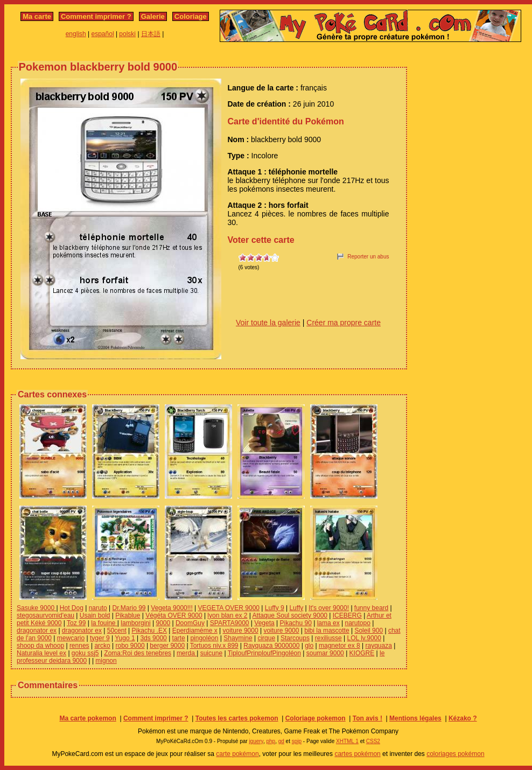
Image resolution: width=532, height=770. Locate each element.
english (76, 34)
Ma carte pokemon (87, 718)
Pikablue (128, 615)
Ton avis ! (367, 718)
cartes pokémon (357, 754)
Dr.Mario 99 (129, 608)
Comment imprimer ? (96, 16)
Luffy (296, 608)
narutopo (357, 623)
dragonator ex (37, 631)
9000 (163, 623)
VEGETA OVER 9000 (229, 608)
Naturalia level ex (41, 653)
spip (297, 741)
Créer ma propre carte (344, 323)
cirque (266, 638)
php (271, 741)
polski (127, 34)
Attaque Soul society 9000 (290, 615)
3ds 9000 (153, 638)
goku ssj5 (85, 653)
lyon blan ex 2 (227, 615)
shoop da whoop (40, 646)
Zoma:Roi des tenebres (138, 653)
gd (281, 741)
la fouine (104, 623)
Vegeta (264, 623)
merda (187, 653)
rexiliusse (328, 638)
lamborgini (135, 623)
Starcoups (295, 638)
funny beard (371, 608)
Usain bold (95, 615)
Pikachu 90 (295, 623)
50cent (117, 631)
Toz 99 (76, 623)
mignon (106, 661)
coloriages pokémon (455, 754)
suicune (211, 653)
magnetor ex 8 (339, 646)
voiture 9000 (241, 631)
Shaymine (238, 638)
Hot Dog (72, 608)
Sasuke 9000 (36, 608)
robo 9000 (130, 646)
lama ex (328, 623)
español (103, 34)
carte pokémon (237, 754)
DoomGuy (190, 623)
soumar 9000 (325, 653)
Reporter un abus (368, 257)
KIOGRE (362, 653)
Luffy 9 (275, 608)
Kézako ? (463, 718)
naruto (98, 608)
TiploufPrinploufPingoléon (264, 653)
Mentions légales (415, 718)
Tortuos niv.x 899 (214, 646)
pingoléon (204, 638)
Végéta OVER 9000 (174, 615)
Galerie (153, 16)
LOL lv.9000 (364, 638)
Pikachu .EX (149, 631)
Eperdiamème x (195, 631)
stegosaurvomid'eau (45, 615)
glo (309, 646)
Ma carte (37, 16)
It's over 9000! (329, 608)
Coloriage (191, 16)
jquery (256, 741)
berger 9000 (167, 646)
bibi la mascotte (327, 631)
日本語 (151, 34)
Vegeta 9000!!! (171, 608)
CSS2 (373, 741)
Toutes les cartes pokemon (237, 718)
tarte (179, 638)
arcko (102, 646)
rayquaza (379, 646)
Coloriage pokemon (316, 718)
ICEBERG (347, 615)
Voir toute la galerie (268, 323)
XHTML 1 (347, 741)
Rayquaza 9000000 (271, 646)
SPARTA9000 (230, 623)
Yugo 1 (125, 638)
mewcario (71, 638)
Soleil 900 (369, 631)
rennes (79, 646)
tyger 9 (100, 638)
